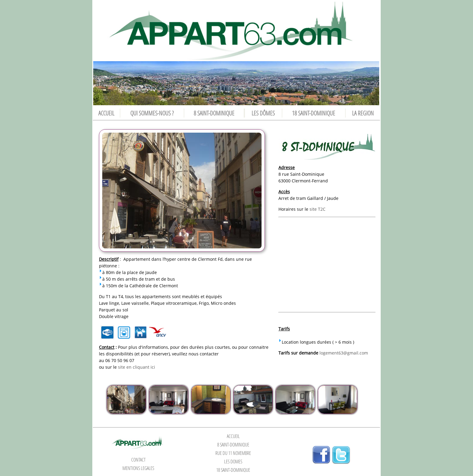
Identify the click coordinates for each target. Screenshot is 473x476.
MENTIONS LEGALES (138, 468)
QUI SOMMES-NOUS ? (152, 113)
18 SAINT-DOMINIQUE (314, 113)
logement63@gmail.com (344, 353)
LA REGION (363, 113)
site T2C (317, 209)
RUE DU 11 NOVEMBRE (233, 453)
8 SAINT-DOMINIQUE (214, 113)
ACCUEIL (106, 113)
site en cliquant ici (137, 367)
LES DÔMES (263, 113)
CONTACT (138, 460)
